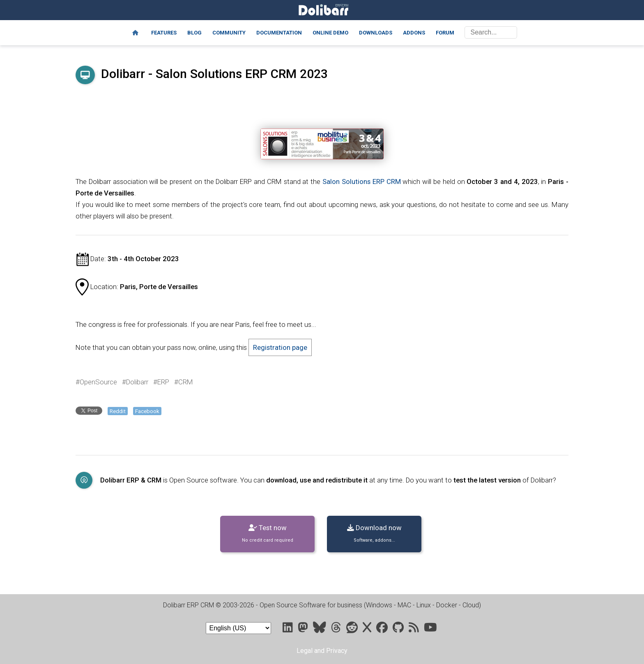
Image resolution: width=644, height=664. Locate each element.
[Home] (135, 33)
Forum (445, 33)
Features (164, 33)
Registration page (280, 347)
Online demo (330, 33)
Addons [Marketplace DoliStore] (414, 33)
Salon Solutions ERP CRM (361, 182)
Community (229, 33)
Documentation (279, 33)
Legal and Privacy (322, 651)
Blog (194, 33)
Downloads (376, 33)
